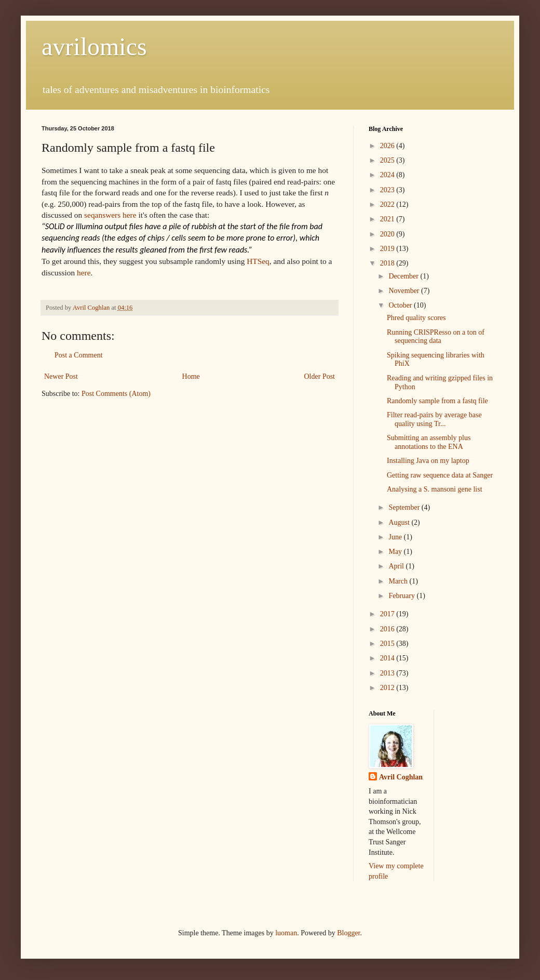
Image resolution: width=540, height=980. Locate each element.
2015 (388, 644)
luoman (286, 933)
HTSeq (258, 261)
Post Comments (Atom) (116, 394)
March (399, 581)
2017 (388, 614)
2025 (388, 160)
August (400, 522)
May (396, 552)
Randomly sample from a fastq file (437, 401)
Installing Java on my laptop (428, 461)
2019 (388, 249)
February (402, 596)
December (404, 276)
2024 (388, 175)
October (401, 305)
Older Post (320, 376)
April (397, 566)
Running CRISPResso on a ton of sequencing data (436, 337)
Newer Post (61, 376)
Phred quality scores (416, 318)
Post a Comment (79, 355)
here (84, 273)
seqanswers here (110, 215)
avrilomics (94, 47)
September (405, 507)
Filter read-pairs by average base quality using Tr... (434, 419)
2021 (388, 219)
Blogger (348, 933)
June (396, 537)
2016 (388, 629)
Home (191, 376)
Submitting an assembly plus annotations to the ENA (429, 442)
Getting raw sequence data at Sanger (440, 475)
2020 (388, 234)
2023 (388, 190)
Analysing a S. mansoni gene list (435, 489)
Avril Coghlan (401, 777)
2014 (388, 658)
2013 (388, 673)
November (405, 291)
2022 (388, 204)
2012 (388, 688)
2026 (388, 146)
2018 (388, 263)
